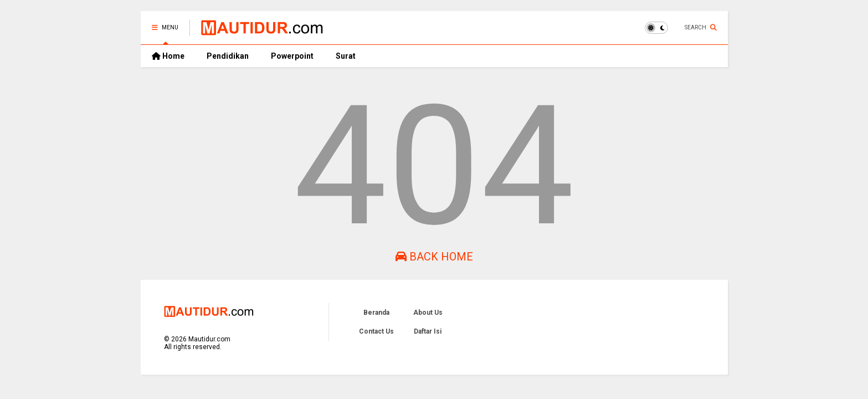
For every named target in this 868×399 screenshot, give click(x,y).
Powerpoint (292, 56)
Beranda (376, 313)
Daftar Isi (428, 331)
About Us (428, 313)
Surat (346, 56)
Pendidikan (228, 56)
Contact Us (376, 331)
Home (168, 56)
